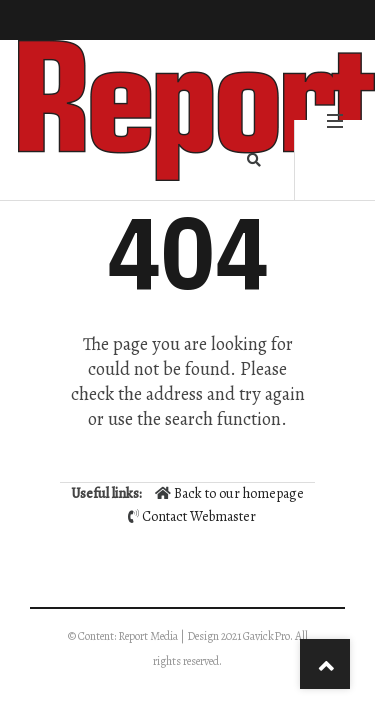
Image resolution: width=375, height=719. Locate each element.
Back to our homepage (229, 493)
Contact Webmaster (199, 516)
